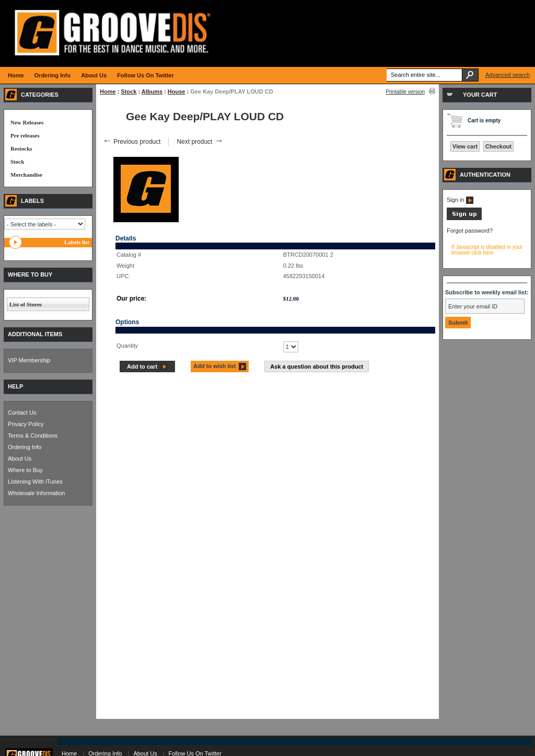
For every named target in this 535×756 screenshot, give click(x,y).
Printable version (405, 92)
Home (108, 91)
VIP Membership (29, 360)
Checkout (498, 146)
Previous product (131, 142)
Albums (152, 91)
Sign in (460, 200)
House (177, 91)
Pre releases (25, 135)
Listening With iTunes (35, 482)
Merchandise (26, 175)
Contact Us (22, 413)
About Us (20, 459)
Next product (200, 142)
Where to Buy (25, 470)
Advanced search (508, 75)
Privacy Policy (26, 424)
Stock (129, 91)
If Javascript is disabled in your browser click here (487, 250)
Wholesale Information (36, 493)
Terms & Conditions (33, 436)
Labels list (77, 242)
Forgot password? (470, 231)
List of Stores (26, 304)
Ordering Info (25, 447)
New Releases (27, 122)
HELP (15, 386)
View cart (465, 146)
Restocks (21, 148)
